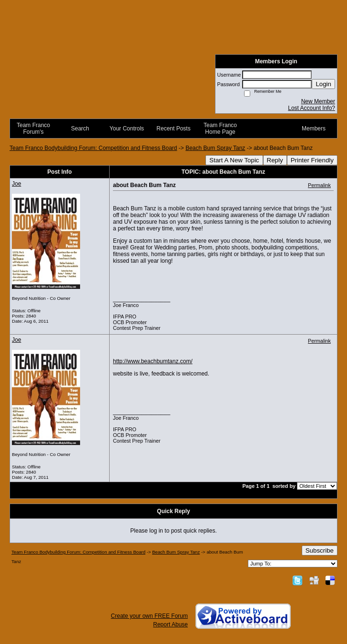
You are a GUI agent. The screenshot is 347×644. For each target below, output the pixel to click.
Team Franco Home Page (220, 129)
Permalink (319, 185)
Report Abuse (170, 624)
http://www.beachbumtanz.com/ (153, 361)
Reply (275, 160)
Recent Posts (173, 129)
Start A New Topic (234, 160)
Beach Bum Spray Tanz (215, 148)
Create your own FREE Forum (149, 616)
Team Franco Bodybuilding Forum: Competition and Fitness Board (93, 148)
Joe (16, 184)
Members (314, 129)
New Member (318, 101)
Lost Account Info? (311, 108)
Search (80, 129)
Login (323, 84)
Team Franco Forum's (33, 129)
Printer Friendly (312, 160)
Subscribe (320, 550)
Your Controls (127, 129)
